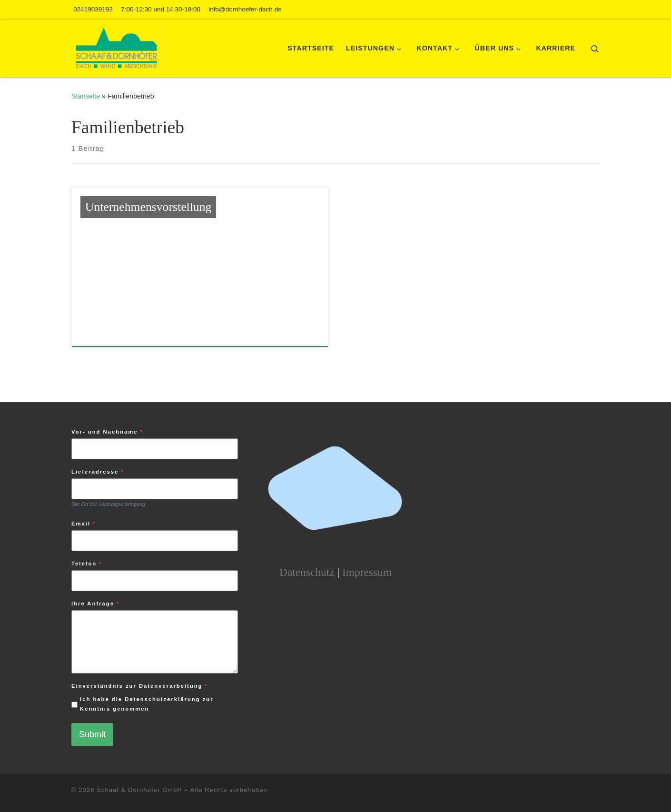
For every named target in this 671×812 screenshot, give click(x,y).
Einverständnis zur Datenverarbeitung (140, 686)
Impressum (367, 572)
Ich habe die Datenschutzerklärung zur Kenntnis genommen (147, 704)
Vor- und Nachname (107, 432)
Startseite (86, 96)
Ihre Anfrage (95, 604)
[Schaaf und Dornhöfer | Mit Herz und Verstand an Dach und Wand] (117, 47)
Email (84, 524)
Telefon (87, 564)
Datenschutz (307, 572)
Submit (92, 734)
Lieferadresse (98, 472)
